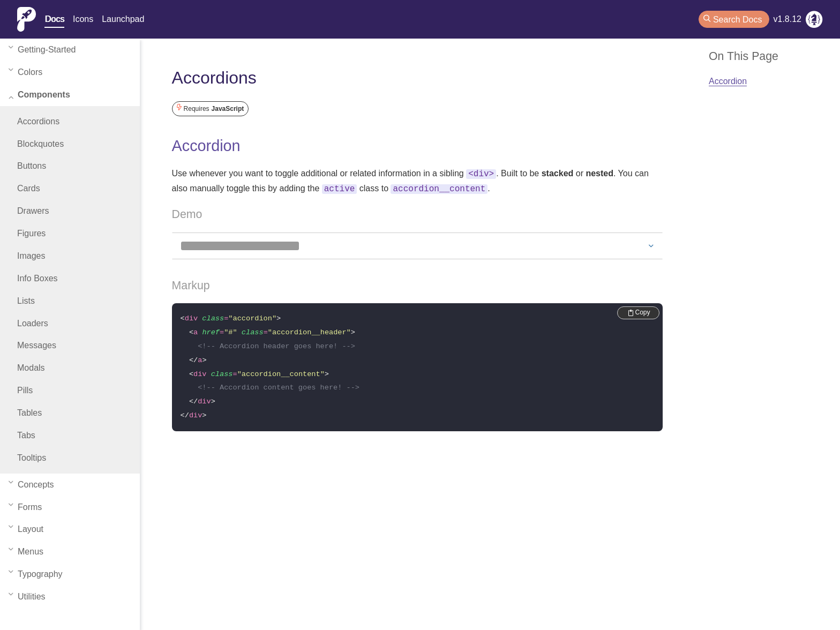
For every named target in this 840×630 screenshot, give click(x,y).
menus (26, 552)
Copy (639, 310)
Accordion (206, 146)
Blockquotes (40, 144)
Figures (31, 233)
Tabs (26, 435)
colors (25, 72)
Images (31, 256)
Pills (25, 390)
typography (36, 574)
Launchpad (123, 19)
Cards (29, 188)
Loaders (33, 323)
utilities (27, 597)
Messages (37, 345)
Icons (83, 19)
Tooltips (32, 458)
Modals (31, 368)
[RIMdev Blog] (814, 21)
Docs (54, 19)
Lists (26, 301)
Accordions (38, 121)
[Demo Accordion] (417, 244)
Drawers (33, 211)
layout (26, 529)
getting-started (42, 50)
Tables (29, 413)
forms (25, 507)
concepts (31, 485)
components (39, 95)
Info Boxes (37, 278)
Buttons (32, 166)
